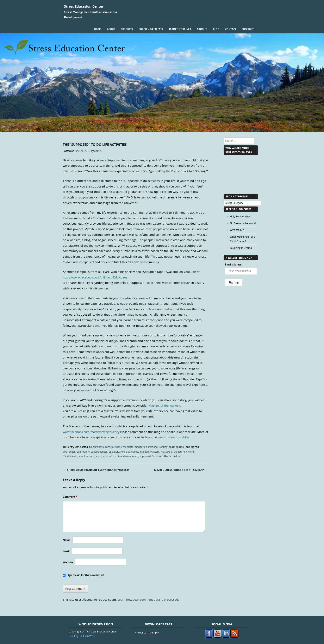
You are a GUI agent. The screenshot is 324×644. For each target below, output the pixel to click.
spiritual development (126, 456)
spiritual (180, 447)
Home (98, 29)
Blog (216, 29)
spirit (172, 447)
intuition (144, 452)
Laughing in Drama (241, 248)
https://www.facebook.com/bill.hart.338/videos (95, 277)
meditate (128, 447)
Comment (70, 497)
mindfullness (70, 456)
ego (111, 452)
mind (191, 452)
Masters (155, 452)
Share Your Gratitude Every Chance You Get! (96, 470)
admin (98, 151)
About (111, 29)
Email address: (233, 264)
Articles (202, 29)
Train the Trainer (180, 29)
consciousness (113, 447)
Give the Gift (237, 230)
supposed (145, 456)
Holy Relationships (241, 216)
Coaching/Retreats (151, 29)
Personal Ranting (158, 447)
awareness (97, 447)
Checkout (248, 29)
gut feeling (132, 452)
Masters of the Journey (164, 405)
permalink (174, 456)
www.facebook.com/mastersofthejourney (91, 432)
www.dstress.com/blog (174, 437)
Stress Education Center (84, 6)
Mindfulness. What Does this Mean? (181, 470)
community (83, 452)
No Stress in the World (243, 223)
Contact (231, 29)
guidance (120, 452)
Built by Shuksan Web (82, 636)
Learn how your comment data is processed (148, 600)
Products (127, 29)
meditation (141, 447)
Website (68, 562)
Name (67, 540)
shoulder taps (87, 456)
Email (66, 551)
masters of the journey (174, 452)
